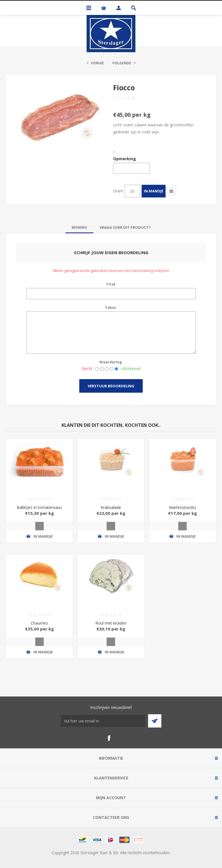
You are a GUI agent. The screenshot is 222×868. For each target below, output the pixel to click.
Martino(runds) (183, 507)
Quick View (39, 526)
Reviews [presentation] (79, 227)
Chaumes (39, 623)
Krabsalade (111, 507)
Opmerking (125, 159)
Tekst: (111, 307)
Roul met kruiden (111, 623)
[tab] (79, 227)
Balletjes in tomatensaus (39, 507)
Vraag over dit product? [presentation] (125, 227)
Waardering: (111, 362)
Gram (118, 191)
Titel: (111, 284)
